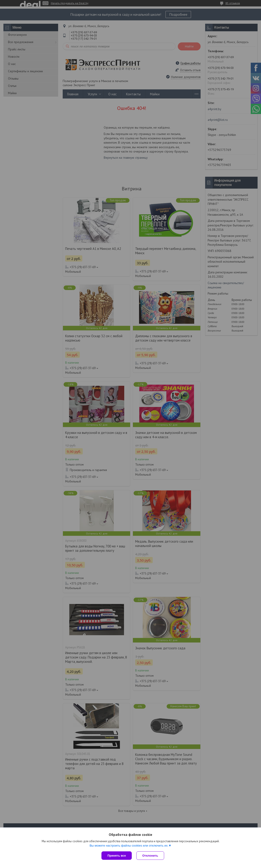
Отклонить (150, 856)
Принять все (117, 856)
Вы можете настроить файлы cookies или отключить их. (129, 846)
